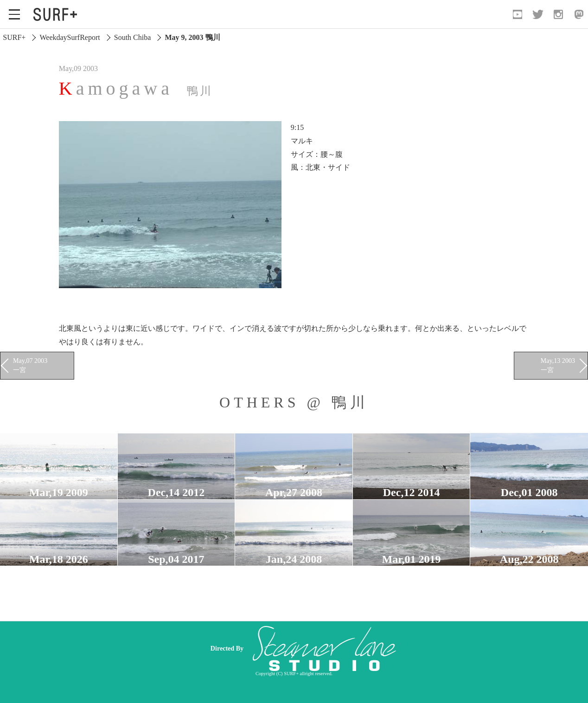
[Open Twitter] (538, 14)
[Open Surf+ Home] (58, 14)
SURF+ (14, 37)
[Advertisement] (361, 648)
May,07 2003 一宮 (30, 365)
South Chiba (133, 37)
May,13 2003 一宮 (558, 365)
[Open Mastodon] (579, 14)
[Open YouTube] (518, 14)
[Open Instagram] (558, 14)
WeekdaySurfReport (70, 37)
